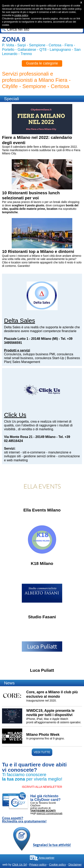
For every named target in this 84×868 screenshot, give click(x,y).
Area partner (42, 858)
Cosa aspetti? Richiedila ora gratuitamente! (24, 820)
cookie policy (21, 15)
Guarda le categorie (42, 63)
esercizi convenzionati (49, 813)
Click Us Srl (19, 865)
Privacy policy (38, 865)
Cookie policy (57, 865)
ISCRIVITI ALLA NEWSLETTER (42, 787)
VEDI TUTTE (42, 752)
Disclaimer (75, 865)
